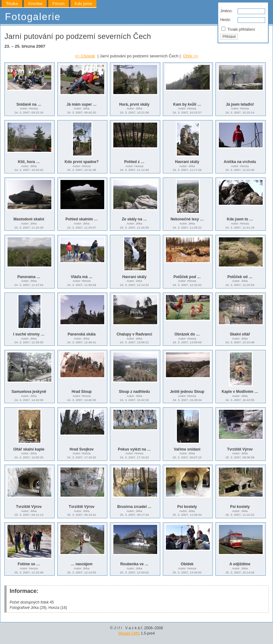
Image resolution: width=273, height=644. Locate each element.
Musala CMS (129, 633)
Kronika (35, 4)
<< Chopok (85, 56)
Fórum (59, 4)
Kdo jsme (83, 4)
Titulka (12, 4)
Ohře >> (191, 56)
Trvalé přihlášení (238, 29)
